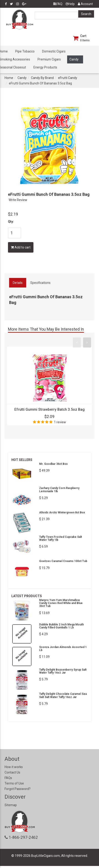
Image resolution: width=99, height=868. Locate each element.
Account (85, 4)
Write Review (18, 200)
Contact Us (12, 772)
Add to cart (21, 247)
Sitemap (11, 805)
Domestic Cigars (54, 51)
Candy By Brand (42, 78)
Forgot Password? (18, 789)
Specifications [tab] (40, 283)
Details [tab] (18, 283)
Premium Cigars (49, 59)
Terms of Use (14, 783)
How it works (14, 767)
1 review (60, 422)
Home (9, 78)
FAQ (58, 4)
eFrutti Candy (68, 78)
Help (70, 4)
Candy (74, 59)
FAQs (8, 778)
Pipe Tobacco (25, 51)
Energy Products (45, 67)
